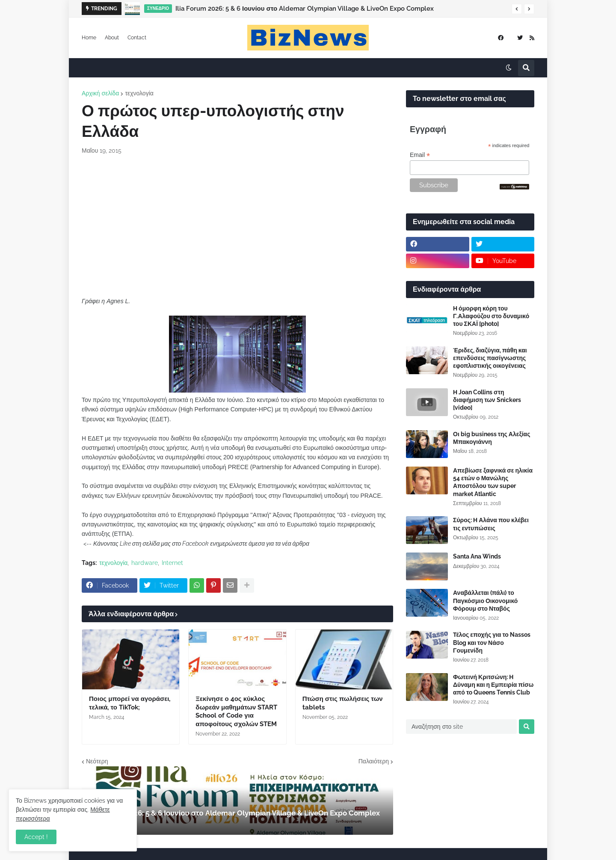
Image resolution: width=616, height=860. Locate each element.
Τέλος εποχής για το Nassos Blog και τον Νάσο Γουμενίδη (492, 642)
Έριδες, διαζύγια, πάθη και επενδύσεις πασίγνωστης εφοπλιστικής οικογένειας (490, 358)
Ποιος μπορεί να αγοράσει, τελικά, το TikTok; (130, 703)
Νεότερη (97, 761)
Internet (172, 563)
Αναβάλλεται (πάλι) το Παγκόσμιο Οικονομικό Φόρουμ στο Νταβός (485, 600)
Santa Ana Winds (477, 556)
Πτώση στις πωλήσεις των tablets (343, 703)
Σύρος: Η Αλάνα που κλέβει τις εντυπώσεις (491, 524)
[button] (517, 9)
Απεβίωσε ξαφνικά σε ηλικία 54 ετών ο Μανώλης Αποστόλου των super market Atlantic (493, 482)
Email (420, 155)
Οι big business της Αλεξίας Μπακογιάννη (492, 438)
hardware (145, 563)
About (112, 38)
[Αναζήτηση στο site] (461, 727)
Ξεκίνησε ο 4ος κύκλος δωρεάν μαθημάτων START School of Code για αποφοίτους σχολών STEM (236, 711)
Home (89, 38)
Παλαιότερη (374, 761)
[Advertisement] (237, 226)
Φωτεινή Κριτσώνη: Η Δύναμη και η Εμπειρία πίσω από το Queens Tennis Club (493, 685)
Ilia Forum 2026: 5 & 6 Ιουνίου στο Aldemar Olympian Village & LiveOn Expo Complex (305, 9)
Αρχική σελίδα (100, 93)
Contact (137, 38)
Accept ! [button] (36, 837)
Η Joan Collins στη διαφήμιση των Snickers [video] (487, 400)
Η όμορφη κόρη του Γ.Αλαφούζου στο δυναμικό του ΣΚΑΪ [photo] (491, 316)
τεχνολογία (139, 93)
